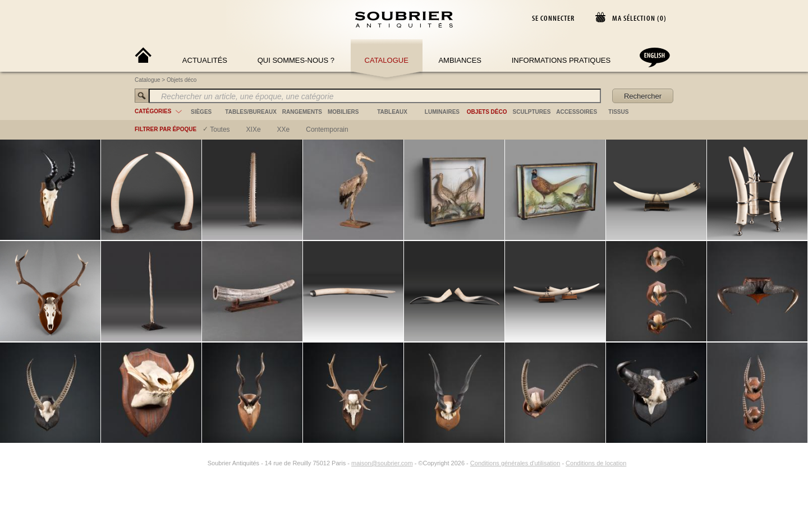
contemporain (327, 129)
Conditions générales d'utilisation (515, 463)
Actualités (205, 60)
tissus (618, 112)
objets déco (487, 112)
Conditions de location (596, 463)
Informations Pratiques (561, 60)
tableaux (392, 112)
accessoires (577, 112)
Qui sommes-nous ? (296, 60)
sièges (201, 112)
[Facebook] (187, 463)
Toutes (220, 129)
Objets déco (182, 80)
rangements (302, 112)
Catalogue (387, 60)
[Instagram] (200, 463)
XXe (284, 129)
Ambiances (460, 60)
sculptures (532, 112)
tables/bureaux (251, 112)
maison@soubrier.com (382, 463)
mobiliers (343, 112)
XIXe (254, 129)
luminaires (442, 112)
